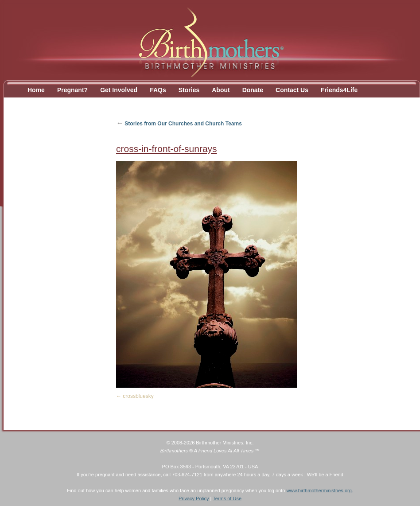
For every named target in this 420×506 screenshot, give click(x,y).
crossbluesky (138, 396)
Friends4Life (339, 90)
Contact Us (292, 90)
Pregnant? (72, 90)
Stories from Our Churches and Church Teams (179, 124)
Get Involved (119, 90)
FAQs (158, 90)
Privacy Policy (194, 498)
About (221, 90)
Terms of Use (227, 498)
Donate (253, 90)
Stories (189, 90)
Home (36, 90)
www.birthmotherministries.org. (319, 490)
